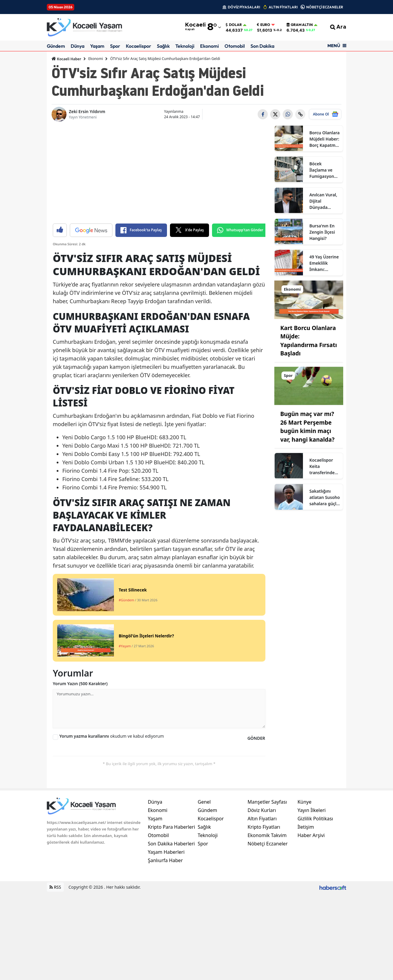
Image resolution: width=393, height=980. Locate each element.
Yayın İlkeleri (312, 810)
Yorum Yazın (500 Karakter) (80, 684)
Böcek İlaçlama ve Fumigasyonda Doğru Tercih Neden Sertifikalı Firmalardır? (324, 170)
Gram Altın (300, 25)
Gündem (56, 46)
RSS (55, 887)
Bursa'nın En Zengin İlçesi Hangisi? (322, 232)
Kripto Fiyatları (264, 827)
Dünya (78, 46)
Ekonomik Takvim (267, 835)
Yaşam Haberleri (166, 852)
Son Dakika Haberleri (171, 844)
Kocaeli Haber (66, 59)
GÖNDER (256, 738)
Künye (305, 802)
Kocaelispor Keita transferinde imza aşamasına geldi (322, 466)
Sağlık (163, 46)
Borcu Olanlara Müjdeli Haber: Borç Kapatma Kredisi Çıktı (324, 139)
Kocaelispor (139, 46)
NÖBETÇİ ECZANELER (325, 7)
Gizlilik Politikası (315, 819)
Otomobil (235, 46)
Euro (264, 25)
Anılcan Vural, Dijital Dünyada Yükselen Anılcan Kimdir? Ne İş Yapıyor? (323, 201)
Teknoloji (185, 46)
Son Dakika (262, 46)
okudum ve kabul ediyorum (112, 736)
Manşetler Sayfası (267, 802)
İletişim (306, 827)
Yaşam (97, 46)
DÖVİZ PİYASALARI (244, 7)
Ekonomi (209, 46)
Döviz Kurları (262, 810)
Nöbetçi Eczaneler (267, 844)
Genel (204, 802)
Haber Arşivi (311, 835)
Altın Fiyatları (262, 819)
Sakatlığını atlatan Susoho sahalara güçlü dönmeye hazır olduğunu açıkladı (324, 497)
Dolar (234, 25)
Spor (115, 46)
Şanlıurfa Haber (165, 860)
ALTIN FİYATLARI (283, 7)
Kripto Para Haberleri (171, 827)
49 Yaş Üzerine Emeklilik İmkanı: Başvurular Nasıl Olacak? (324, 263)
